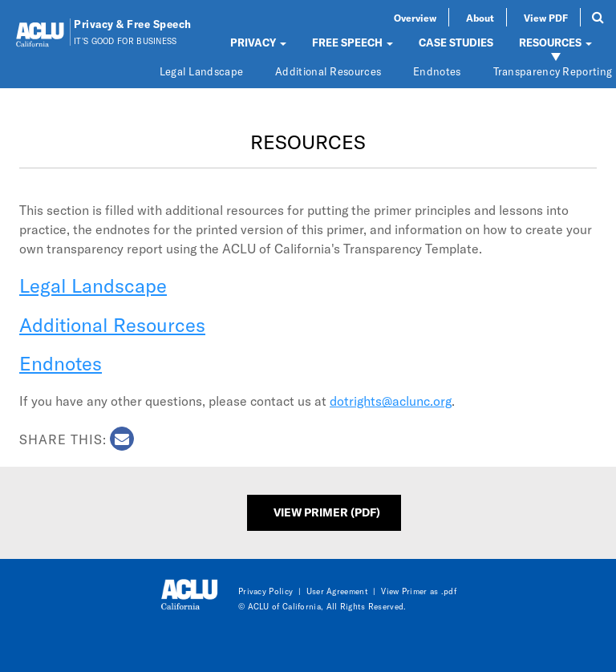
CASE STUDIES (456, 43)
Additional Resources (328, 71)
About (480, 18)
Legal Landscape (202, 71)
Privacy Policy (265, 591)
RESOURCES (555, 43)
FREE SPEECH (353, 43)
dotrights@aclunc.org (391, 401)
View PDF (546, 18)
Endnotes (437, 71)
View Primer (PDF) (327, 512)
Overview (415, 18)
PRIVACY (258, 43)
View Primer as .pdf (419, 591)
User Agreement (337, 591)
